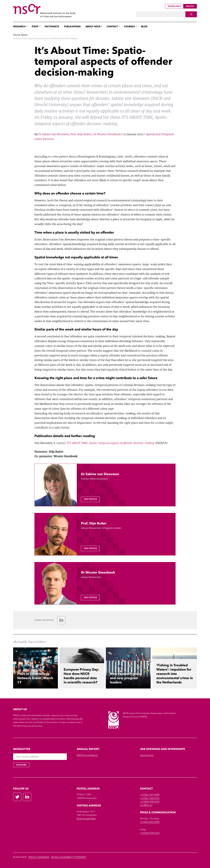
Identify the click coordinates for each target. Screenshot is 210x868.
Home (17, 35)
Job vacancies (147, 755)
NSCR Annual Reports (87, 755)
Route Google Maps (86, 818)
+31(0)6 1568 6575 (150, 798)
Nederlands (174, 6)
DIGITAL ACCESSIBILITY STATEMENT (69, 857)
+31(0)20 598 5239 (150, 802)
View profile (90, 499)
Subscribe (21, 765)
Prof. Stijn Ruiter (81, 134)
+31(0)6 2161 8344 (150, 795)
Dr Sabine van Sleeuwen (54, 134)
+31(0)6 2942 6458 (150, 822)
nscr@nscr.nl (146, 805)
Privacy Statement (39, 857)
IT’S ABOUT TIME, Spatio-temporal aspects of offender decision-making (110, 443)
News (24, 35)
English (190, 6)
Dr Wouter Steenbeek (107, 134)
